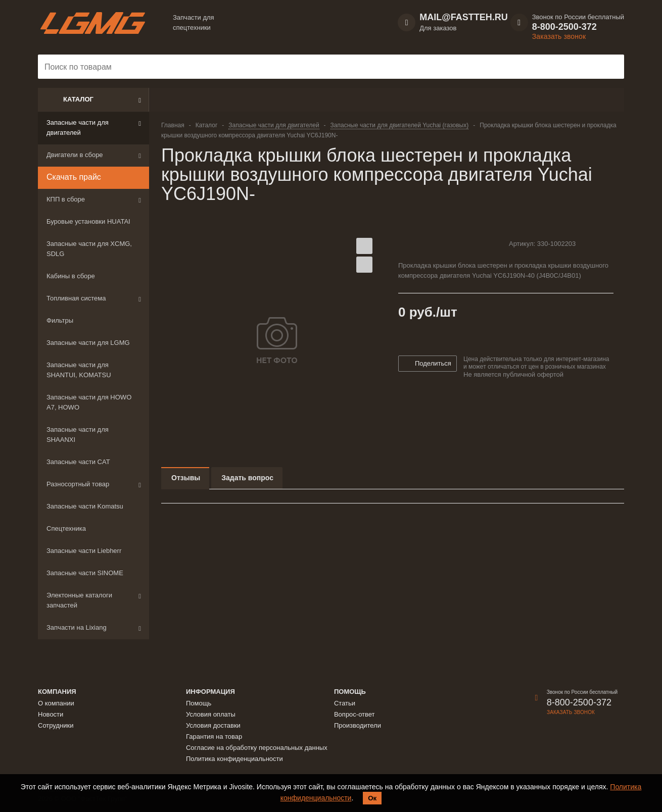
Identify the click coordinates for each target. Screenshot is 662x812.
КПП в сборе (66, 199)
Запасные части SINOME (85, 573)
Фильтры (60, 320)
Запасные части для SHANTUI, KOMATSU (79, 370)
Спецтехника (66, 528)
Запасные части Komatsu (85, 506)
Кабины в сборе (71, 276)
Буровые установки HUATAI (88, 221)
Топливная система (76, 298)
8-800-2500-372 (564, 27)
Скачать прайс (74, 177)
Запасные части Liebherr (84, 551)
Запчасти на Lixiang (77, 627)
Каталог (78, 99)
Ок (372, 798)
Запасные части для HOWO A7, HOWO (89, 402)
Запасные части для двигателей (78, 128)
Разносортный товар (78, 484)
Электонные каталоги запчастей (79, 600)
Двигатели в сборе (75, 155)
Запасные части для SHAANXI (78, 435)
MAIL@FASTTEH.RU (464, 17)
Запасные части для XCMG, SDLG (89, 249)
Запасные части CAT (78, 462)
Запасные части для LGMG (88, 343)
